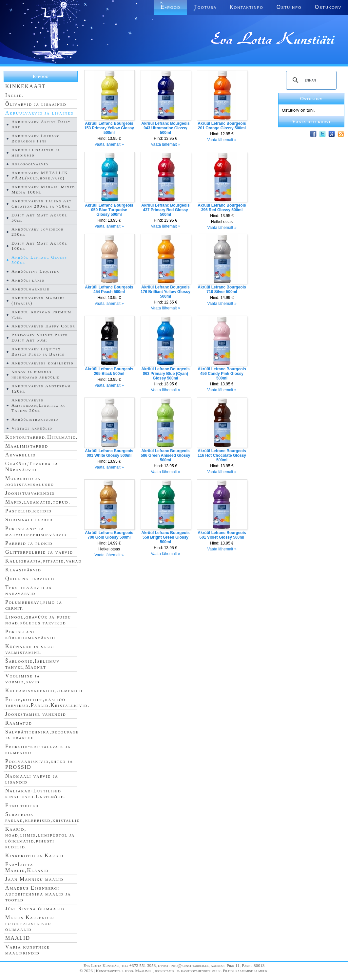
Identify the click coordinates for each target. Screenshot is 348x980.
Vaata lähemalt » (109, 144)
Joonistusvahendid (30, 493)
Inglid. (15, 95)
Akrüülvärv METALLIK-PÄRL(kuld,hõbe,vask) (41, 175)
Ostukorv (328, 7)
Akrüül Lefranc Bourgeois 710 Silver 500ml (222, 289)
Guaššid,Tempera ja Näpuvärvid (32, 466)
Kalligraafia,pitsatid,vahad (43, 561)
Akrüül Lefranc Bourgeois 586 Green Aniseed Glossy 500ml (166, 455)
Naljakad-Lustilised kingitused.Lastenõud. (36, 794)
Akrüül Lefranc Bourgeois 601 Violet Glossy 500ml (222, 535)
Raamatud (19, 723)
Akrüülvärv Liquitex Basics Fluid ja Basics (38, 351)
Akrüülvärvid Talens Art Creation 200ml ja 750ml (42, 203)
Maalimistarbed (27, 446)
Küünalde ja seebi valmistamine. (30, 649)
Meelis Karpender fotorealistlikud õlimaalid (30, 923)
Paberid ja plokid (29, 543)
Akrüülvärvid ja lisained (39, 113)
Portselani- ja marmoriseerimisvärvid (36, 531)
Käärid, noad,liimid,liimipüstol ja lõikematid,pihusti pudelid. (40, 838)
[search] (310, 80)
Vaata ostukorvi (311, 121)
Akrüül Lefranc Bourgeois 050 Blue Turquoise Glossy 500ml (109, 210)
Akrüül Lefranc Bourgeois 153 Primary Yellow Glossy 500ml (109, 128)
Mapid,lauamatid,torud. (38, 502)
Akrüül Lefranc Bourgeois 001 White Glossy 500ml (109, 453)
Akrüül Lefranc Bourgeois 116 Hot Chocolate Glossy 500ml (222, 455)
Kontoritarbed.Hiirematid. (42, 437)
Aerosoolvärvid (30, 164)
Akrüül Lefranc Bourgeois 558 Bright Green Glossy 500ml (165, 537)
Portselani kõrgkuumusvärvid (30, 634)
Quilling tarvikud (30, 578)
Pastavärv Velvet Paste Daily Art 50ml (39, 337)
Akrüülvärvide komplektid (42, 363)
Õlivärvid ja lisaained (36, 104)
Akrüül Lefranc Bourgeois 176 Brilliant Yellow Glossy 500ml (165, 292)
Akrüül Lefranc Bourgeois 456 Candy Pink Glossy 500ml (222, 374)
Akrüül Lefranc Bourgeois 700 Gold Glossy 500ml (109, 535)
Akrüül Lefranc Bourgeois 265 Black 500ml (109, 371)
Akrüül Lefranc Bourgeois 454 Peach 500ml (109, 289)
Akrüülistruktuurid (35, 419)
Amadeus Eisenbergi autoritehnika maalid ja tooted (38, 894)
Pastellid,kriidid (29, 511)
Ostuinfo (289, 7)
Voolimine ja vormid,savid (23, 679)
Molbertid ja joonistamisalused (30, 481)
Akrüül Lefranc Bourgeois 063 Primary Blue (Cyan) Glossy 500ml (165, 374)
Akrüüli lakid (28, 280)
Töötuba (205, 7)
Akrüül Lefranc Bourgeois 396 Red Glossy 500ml (222, 208)
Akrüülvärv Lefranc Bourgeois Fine (36, 138)
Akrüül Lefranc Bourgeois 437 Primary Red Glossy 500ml (165, 210)
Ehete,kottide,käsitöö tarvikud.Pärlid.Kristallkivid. (47, 702)
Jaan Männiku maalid (34, 879)
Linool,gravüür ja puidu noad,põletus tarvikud (38, 620)
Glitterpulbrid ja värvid (39, 552)
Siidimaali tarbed (29, 519)
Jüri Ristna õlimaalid (35, 908)
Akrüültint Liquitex (35, 271)
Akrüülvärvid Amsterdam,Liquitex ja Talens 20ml (38, 405)
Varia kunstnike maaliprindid (27, 950)
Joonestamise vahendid (36, 714)
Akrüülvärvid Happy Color (43, 326)
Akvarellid (20, 455)
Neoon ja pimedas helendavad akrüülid (36, 374)
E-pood (170, 7)
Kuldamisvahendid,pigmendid (44, 690)
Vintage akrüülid (32, 428)
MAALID (18, 938)
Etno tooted (22, 805)
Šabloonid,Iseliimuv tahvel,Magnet (32, 664)
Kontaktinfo (247, 7)
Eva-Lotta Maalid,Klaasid (27, 867)
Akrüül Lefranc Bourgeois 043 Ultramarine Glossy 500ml (165, 128)
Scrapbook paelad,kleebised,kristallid (43, 817)
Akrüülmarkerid (31, 289)
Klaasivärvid (23, 570)
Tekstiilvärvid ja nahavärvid (29, 590)
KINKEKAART (26, 86)
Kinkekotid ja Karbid (34, 855)
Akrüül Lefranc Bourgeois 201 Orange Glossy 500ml (222, 126)
